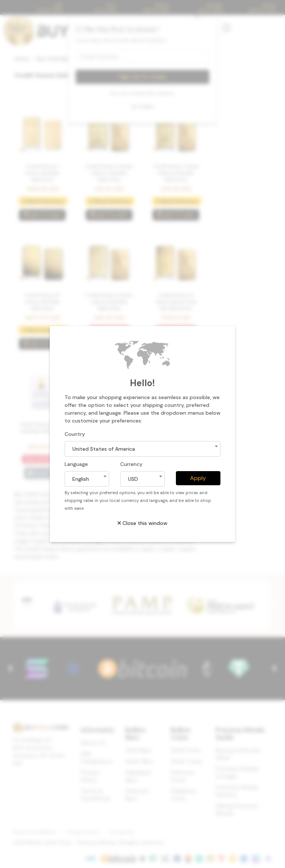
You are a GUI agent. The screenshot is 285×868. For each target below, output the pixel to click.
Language (76, 464)
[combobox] (142, 449)
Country (75, 434)
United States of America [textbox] (104, 449)
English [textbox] (81, 479)
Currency (131, 464)
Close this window (142, 523)
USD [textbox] (133, 479)
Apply (198, 478)
